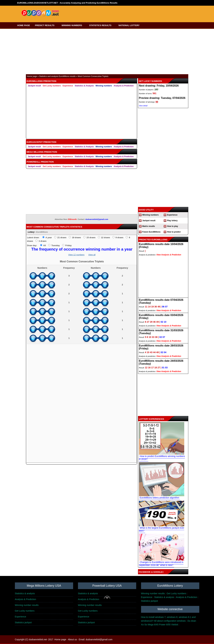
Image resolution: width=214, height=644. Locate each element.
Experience (68, 86)
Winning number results (153, 593)
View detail (143, 106)
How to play (173, 226)
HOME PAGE (24, 25)
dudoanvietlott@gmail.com (97, 219)
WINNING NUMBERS (73, 25)
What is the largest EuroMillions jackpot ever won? (162, 529)
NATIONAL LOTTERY (130, 25)
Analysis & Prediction (124, 86)
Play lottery (172, 221)
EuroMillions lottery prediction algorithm (159, 498)
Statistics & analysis (25, 593)
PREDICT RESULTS (46, 25)
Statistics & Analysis (84, 86)
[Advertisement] (121, 13)
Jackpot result (34, 86)
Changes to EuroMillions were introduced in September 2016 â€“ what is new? (161, 564)
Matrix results (149, 226)
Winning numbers (104, 86)
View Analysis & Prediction (169, 255)
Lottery (31, 232)
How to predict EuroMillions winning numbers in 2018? (162, 458)
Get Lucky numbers (52, 86)
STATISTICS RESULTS (101, 25)
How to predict (174, 232)
